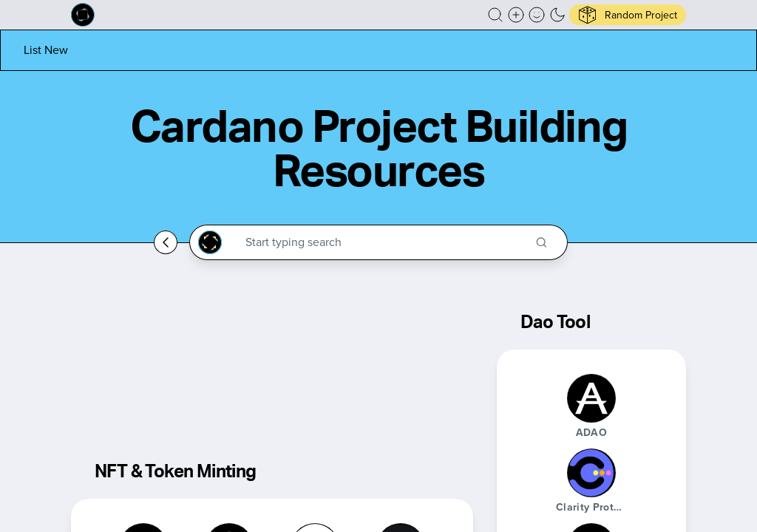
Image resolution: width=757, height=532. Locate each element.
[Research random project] (628, 15)
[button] (495, 15)
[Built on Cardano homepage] (83, 15)
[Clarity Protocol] (591, 473)
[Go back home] (166, 242)
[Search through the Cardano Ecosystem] (385, 242)
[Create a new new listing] (516, 15)
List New (46, 50)
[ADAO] (591, 398)
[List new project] (46, 50)
